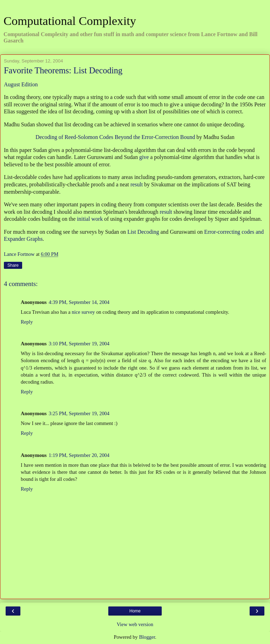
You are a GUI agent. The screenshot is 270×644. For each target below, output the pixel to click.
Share (13, 265)
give (144, 157)
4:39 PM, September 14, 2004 (79, 302)
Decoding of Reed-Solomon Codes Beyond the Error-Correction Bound (115, 137)
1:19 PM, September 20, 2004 (79, 455)
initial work (90, 219)
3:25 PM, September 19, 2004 (79, 413)
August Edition (21, 84)
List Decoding (143, 232)
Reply (27, 322)
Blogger (147, 637)
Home (135, 611)
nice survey (83, 312)
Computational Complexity (70, 21)
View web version (135, 624)
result (137, 184)
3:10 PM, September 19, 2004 (79, 344)
